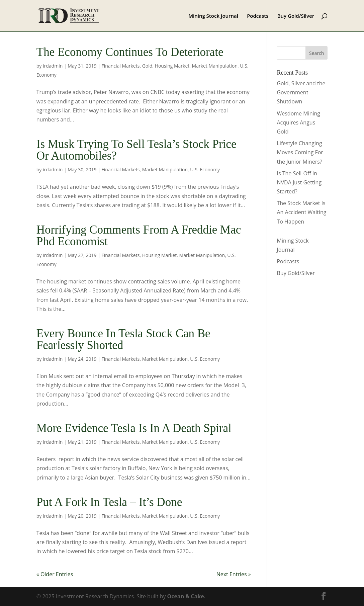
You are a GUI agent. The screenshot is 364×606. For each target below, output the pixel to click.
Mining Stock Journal (213, 16)
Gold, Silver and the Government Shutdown (301, 92)
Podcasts (258, 16)
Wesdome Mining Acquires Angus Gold (298, 122)
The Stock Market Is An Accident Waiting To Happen (301, 212)
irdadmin (53, 66)
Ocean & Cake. (187, 596)
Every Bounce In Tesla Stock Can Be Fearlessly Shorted (123, 339)
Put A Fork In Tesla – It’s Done (109, 502)
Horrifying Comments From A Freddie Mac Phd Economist (139, 236)
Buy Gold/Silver (296, 16)
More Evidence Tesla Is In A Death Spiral (134, 428)
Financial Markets (121, 66)
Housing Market (172, 66)
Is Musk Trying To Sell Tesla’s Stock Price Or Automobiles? (136, 150)
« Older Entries (55, 574)
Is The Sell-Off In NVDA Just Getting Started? (299, 182)
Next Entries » (234, 574)
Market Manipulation (215, 66)
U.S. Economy (205, 169)
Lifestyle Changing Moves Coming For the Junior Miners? (300, 152)
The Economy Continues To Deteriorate (130, 52)
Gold (147, 66)
